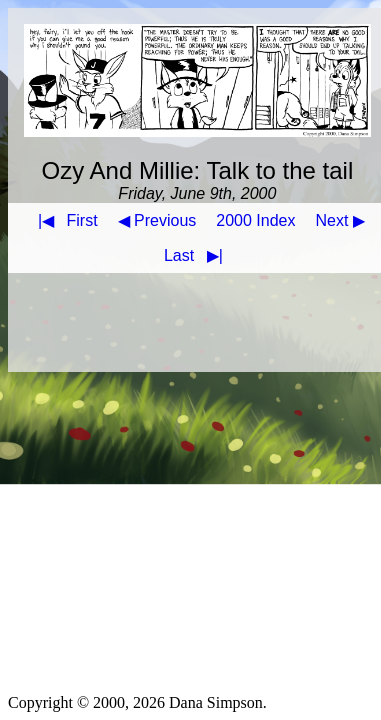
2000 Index (255, 220)
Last (197, 255)
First (64, 220)
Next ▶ (340, 220)
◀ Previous (157, 220)
